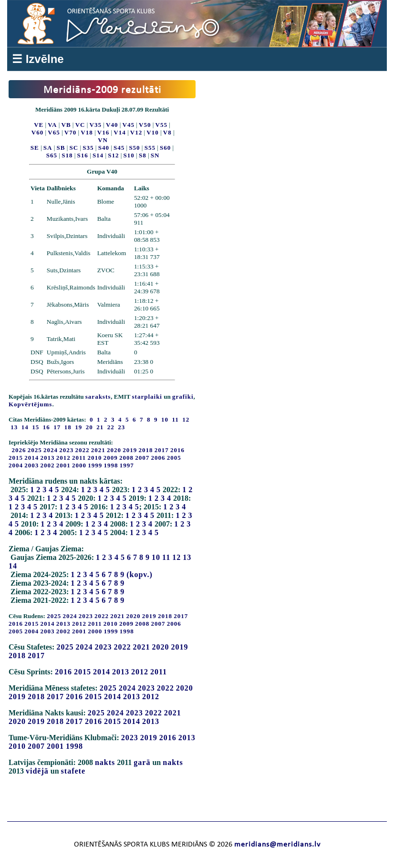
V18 (87, 132)
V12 (136, 132)
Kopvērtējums (30, 404)
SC (74, 148)
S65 (52, 155)
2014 (31, 458)
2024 (51, 450)
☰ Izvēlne (38, 59)
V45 (129, 125)
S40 (104, 148)
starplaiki (147, 397)
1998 (111, 465)
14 (13, 566)
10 (156, 557)
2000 (79, 465)
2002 (48, 465)
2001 (63, 465)
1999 (95, 465)
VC (80, 125)
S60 (165, 148)
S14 (98, 155)
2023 (66, 450)
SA (48, 148)
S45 (119, 148)
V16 (103, 132)
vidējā (37, 771)
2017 (162, 450)
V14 (119, 132)
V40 (112, 125)
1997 (127, 465)
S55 (150, 148)
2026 (19, 450)
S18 (67, 155)
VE (39, 125)
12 (176, 557)
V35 (96, 125)
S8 (143, 155)
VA (52, 125)
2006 (158, 458)
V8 (167, 132)
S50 (134, 148)
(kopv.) (140, 574)
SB (61, 148)
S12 (113, 155)
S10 (129, 155)
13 (187, 557)
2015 (16, 458)
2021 (98, 450)
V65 (54, 132)
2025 (35, 450)
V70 (70, 132)
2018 (146, 450)
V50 (145, 125)
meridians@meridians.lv (277, 845)
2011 (79, 458)
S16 (83, 155)
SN (155, 155)
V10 (152, 132)
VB (66, 125)
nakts (105, 762)
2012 (63, 458)
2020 (114, 450)
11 (166, 557)
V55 (161, 125)
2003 (31, 465)
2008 (126, 458)
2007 (142, 458)
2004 (16, 465)
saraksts (98, 397)
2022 (83, 450)
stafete (73, 771)
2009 (111, 458)
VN (103, 140)
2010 (95, 458)
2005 (174, 458)
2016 (177, 450)
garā (142, 762)
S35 (88, 148)
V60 (37, 132)
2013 (48, 458)
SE (35, 148)
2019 (130, 450)
